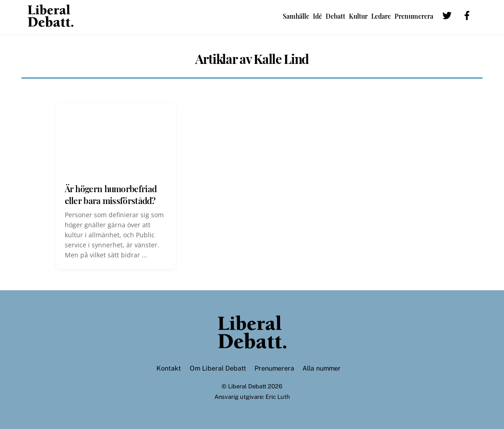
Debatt (335, 16)
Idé (317, 16)
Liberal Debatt (247, 386)
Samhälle (296, 16)
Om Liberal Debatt (218, 368)
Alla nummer (322, 368)
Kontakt (169, 368)
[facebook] (467, 14)
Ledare (381, 16)
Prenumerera (414, 16)
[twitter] (447, 14)
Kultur (358, 16)
